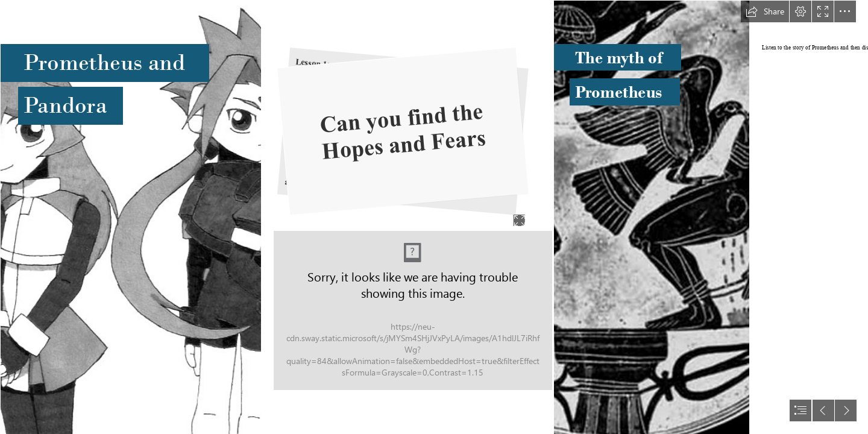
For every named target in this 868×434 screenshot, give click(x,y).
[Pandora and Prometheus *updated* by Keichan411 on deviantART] (130, 217)
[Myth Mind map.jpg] (413, 310)
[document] (434, 217)
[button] (765, 11)
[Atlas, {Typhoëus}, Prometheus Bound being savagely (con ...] (651, 217)
